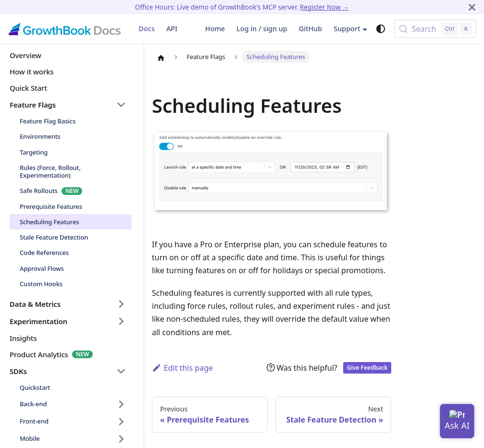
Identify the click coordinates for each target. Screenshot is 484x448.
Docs (147, 29)
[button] (68, 304)
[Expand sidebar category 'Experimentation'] (121, 321)
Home (215, 29)
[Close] (472, 7)
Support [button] (347, 29)
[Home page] (161, 58)
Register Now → (324, 7)
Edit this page (182, 368)
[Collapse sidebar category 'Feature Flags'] (121, 105)
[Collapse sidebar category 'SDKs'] (121, 371)
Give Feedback (367, 368)
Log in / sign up (262, 29)
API (172, 29)
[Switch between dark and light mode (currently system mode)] (381, 29)
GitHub (311, 29)
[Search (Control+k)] (435, 29)
